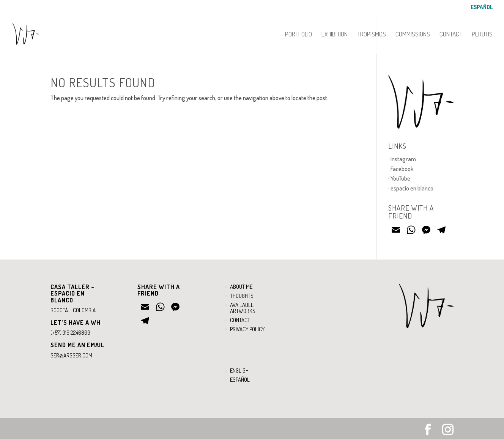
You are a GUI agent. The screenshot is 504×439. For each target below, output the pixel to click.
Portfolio (298, 35)
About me (241, 287)
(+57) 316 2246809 (70, 333)
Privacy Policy (247, 329)
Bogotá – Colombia (73, 310)
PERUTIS (482, 35)
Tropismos (372, 35)
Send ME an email (77, 345)
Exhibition (335, 35)
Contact (451, 35)
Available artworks (243, 308)
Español (482, 7)
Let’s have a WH (76, 323)
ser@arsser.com (71, 355)
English (239, 371)
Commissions (413, 35)
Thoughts (242, 296)
